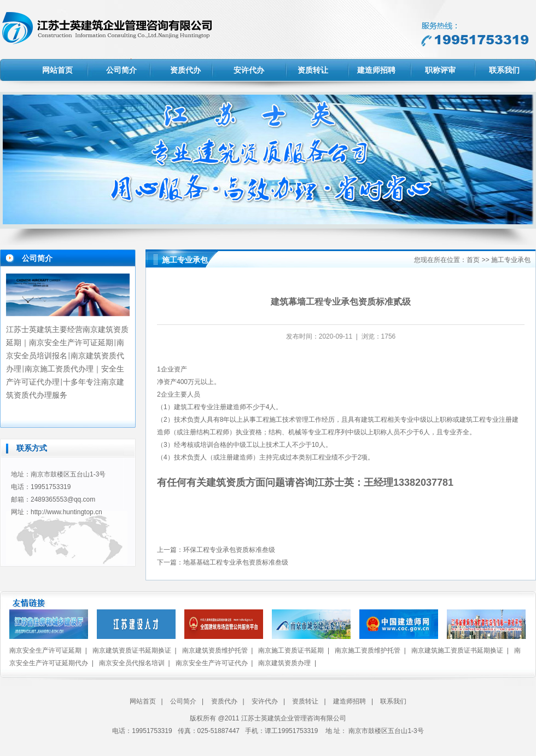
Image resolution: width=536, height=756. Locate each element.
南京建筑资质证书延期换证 (132, 650)
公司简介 (121, 70)
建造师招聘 (376, 70)
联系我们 (504, 70)
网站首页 (57, 70)
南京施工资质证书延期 (291, 650)
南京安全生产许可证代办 (212, 663)
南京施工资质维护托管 (368, 650)
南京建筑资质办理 (284, 663)
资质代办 (185, 70)
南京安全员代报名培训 (132, 663)
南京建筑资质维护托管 (215, 650)
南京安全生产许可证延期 (45, 650)
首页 (473, 260)
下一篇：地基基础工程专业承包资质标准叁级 (223, 562)
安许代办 (249, 70)
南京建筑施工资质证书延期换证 (457, 650)
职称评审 (440, 70)
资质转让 (313, 70)
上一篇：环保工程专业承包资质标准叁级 (216, 550)
